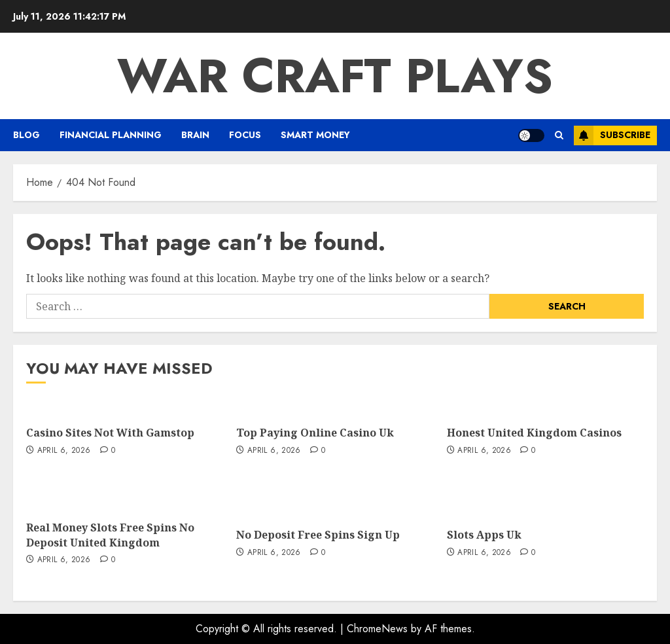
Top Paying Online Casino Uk (315, 433)
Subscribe (612, 135)
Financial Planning (111, 135)
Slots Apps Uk (484, 535)
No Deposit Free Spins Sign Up (318, 535)
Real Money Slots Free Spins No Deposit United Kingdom (110, 535)
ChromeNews (377, 629)
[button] (559, 135)
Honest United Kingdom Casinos (534, 433)
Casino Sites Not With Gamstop (110, 433)
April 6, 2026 (64, 451)
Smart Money (315, 135)
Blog (26, 135)
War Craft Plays (335, 76)
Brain (195, 135)
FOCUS (245, 135)
